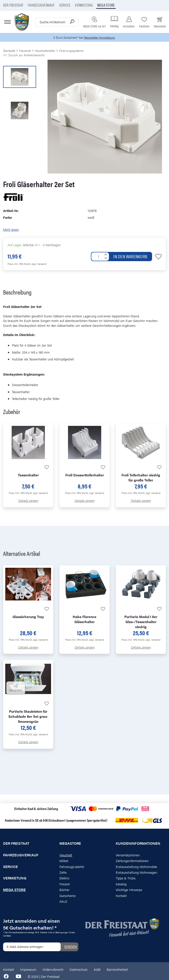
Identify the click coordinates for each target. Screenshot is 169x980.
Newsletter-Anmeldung (100, 37)
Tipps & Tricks (126, 878)
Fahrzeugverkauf (41, 5)
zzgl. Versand (39, 264)
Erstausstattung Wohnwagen (137, 872)
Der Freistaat (13, 5)
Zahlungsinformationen (132, 861)
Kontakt (121, 896)
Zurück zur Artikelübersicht (24, 55)
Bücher (64, 890)
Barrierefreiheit (117, 970)
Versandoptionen (128, 855)
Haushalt (66, 855)
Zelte (63, 872)
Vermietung (84, 5)
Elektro (64, 878)
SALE (63, 901)
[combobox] (57, 22)
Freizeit (65, 884)
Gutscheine (68, 896)
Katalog (121, 884)
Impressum (28, 970)
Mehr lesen (11, 230)
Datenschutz (79, 970)
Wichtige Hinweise (129, 890)
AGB (97, 970)
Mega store (106, 5)
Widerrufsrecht (53, 970)
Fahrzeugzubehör (72, 867)
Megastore (70, 844)
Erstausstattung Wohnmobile (137, 867)
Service (65, 5)
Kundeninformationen (138, 844)
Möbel (64, 861)
